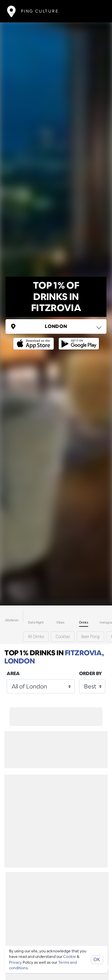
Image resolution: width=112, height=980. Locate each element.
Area (13, 673)
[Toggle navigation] (96, 11)
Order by (90, 673)
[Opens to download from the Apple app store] (35, 339)
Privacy (15, 962)
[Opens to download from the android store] (78, 339)
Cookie (70, 957)
